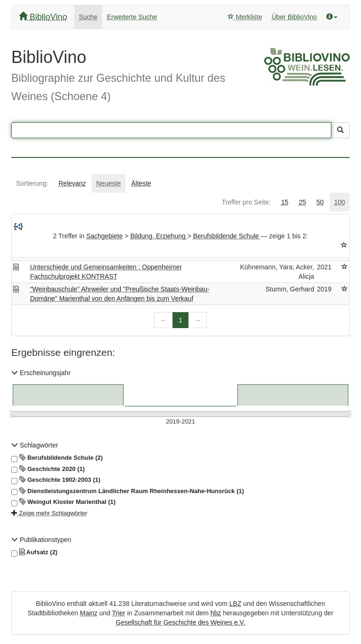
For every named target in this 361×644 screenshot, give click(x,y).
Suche (88, 17)
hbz (216, 613)
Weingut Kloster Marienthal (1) (63, 502)
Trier (118, 613)
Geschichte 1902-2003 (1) (56, 480)
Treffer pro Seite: (246, 202)
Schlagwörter (35, 445)
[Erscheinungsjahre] (180, 422)
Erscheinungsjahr (41, 373)
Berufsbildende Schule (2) (57, 458)
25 (302, 202)
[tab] (32, 183)
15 (285, 202)
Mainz (89, 613)
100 (340, 202)
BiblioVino (43, 17)
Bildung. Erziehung (159, 236)
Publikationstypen (41, 540)
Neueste (109, 183)
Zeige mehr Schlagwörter (49, 513)
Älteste (141, 183)
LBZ (235, 604)
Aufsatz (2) (34, 552)
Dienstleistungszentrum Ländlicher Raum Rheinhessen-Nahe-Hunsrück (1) (128, 491)
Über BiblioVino (294, 17)
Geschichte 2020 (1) (48, 469)
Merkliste (245, 17)
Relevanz (72, 183)
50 (320, 202)
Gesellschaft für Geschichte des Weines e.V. (180, 622)
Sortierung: (32, 183)
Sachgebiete (104, 236)
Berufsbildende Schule (227, 236)
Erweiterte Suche (132, 17)
